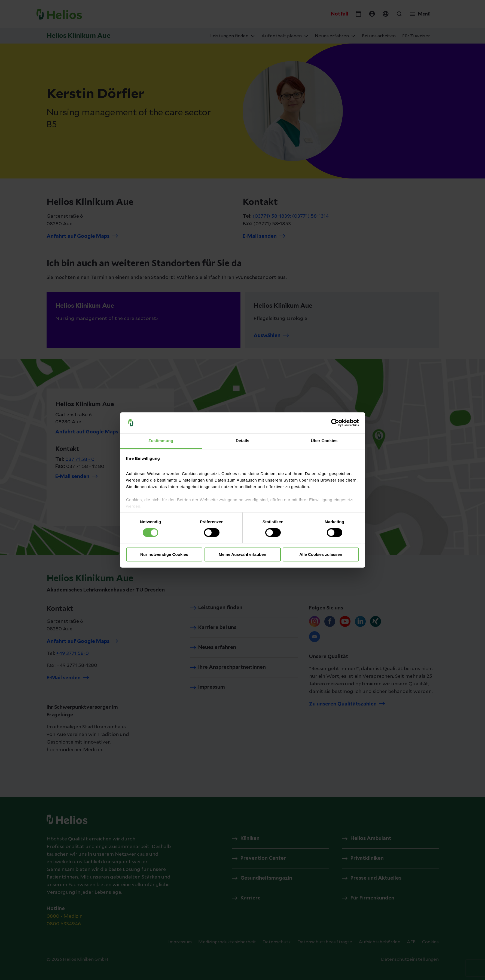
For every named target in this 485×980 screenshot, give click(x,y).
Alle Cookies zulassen (321, 554)
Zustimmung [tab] (161, 441)
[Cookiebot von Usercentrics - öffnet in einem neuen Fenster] (335, 423)
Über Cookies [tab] (324, 441)
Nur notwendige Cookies (164, 554)
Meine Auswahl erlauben (242, 554)
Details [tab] (243, 441)
